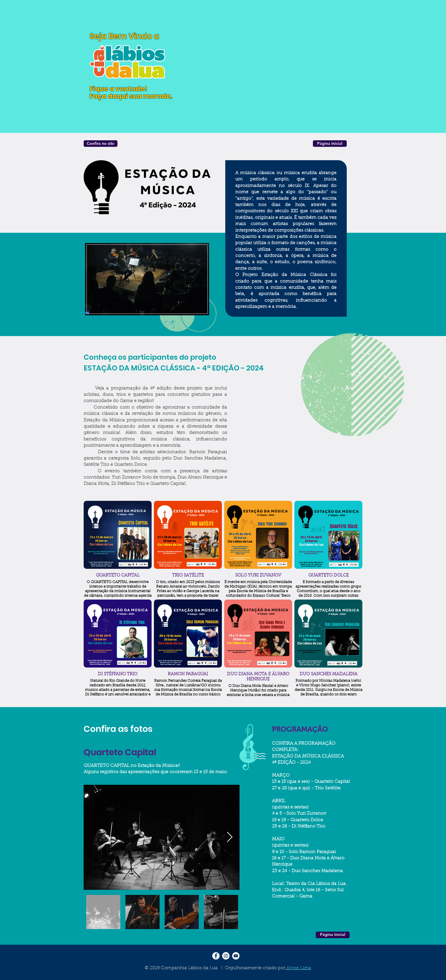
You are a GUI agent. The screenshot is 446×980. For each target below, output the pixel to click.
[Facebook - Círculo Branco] (216, 956)
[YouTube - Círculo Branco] (236, 956)
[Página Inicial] (330, 144)
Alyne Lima (299, 968)
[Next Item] (230, 837)
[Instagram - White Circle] (226, 956)
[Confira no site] (101, 144)
